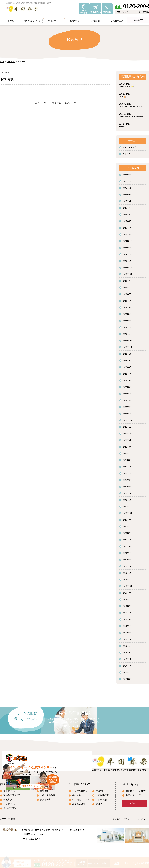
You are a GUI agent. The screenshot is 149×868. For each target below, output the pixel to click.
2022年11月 (128, 346)
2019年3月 (127, 631)
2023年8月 (127, 286)
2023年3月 (127, 319)
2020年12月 (128, 498)
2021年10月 (128, 432)
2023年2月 (127, 326)
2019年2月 (127, 638)
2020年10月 (128, 512)
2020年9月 (127, 518)
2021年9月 (127, 439)
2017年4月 (127, 671)
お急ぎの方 (138, 19)
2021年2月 (127, 485)
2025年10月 (128, 187)
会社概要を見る (77, 841)
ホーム (11, 19)
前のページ (34, 102)
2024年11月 (128, 240)
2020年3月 (127, 558)
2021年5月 (127, 465)
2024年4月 (127, 253)
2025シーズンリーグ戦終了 (131, 105)
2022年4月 (127, 392)
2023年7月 (127, 293)
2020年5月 (127, 545)
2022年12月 (128, 339)
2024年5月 (127, 246)
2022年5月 (127, 386)
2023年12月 (128, 260)
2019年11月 (128, 578)
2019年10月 (128, 585)
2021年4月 (127, 472)
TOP (2, 60)
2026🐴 (122, 95)
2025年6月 (127, 213)
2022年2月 (127, 406)
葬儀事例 (96, 19)
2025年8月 (127, 200)
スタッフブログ (129, 146)
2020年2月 (127, 565)
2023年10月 (128, 273)
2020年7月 (127, 532)
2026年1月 (127, 180)
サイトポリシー (142, 830)
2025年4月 (127, 226)
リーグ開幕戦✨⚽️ (127, 85)
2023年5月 (127, 306)
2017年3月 (127, 678)
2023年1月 (127, 333)
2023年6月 (127, 299)
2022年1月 (127, 412)
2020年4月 (127, 552)
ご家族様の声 (117, 19)
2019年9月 (127, 591)
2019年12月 (128, 571)
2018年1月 (127, 658)
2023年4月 (127, 313)
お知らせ (10, 60)
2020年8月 (127, 525)
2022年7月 (127, 372)
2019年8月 (127, 598)
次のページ (77, 102)
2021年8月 (127, 445)
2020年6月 (127, 538)
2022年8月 (127, 366)
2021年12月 (128, 419)
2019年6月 (127, 611)
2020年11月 (128, 505)
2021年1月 (127, 492)
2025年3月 (127, 233)
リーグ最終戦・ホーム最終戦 (131, 115)
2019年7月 (127, 605)
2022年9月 (127, 359)
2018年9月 (127, 651)
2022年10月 (128, 352)
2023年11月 (128, 266)
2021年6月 (127, 459)
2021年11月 (128, 425)
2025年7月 (127, 206)
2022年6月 (127, 379)
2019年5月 (127, 618)
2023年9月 (127, 279)
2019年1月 (127, 644)
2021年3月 (127, 479)
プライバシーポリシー (122, 830)
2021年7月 (127, 452)
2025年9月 (127, 193)
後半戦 (122, 125)
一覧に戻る (56, 102)
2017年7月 (127, 664)
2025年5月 (127, 220)
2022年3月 (127, 399)
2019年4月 (127, 625)
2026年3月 (127, 173)
